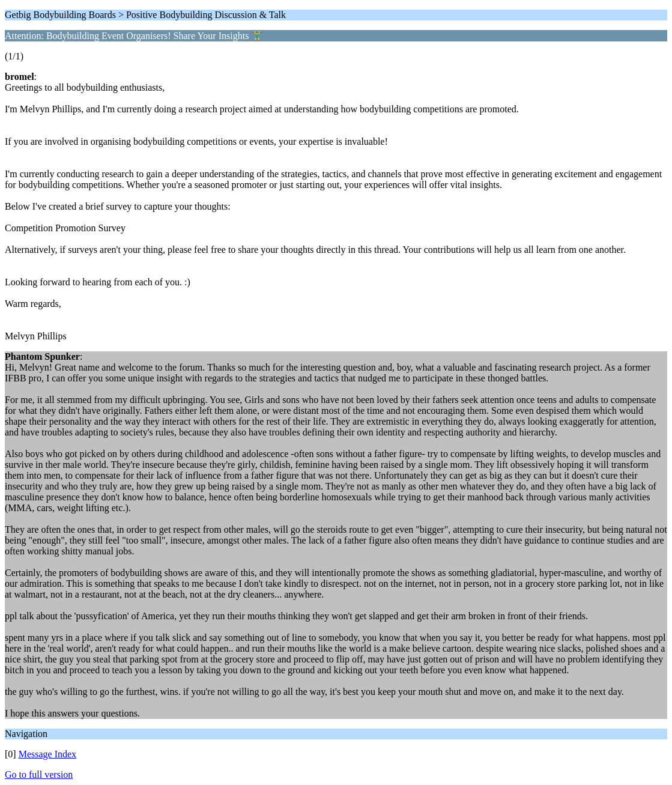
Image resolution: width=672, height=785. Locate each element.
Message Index (47, 754)
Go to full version (39, 774)
